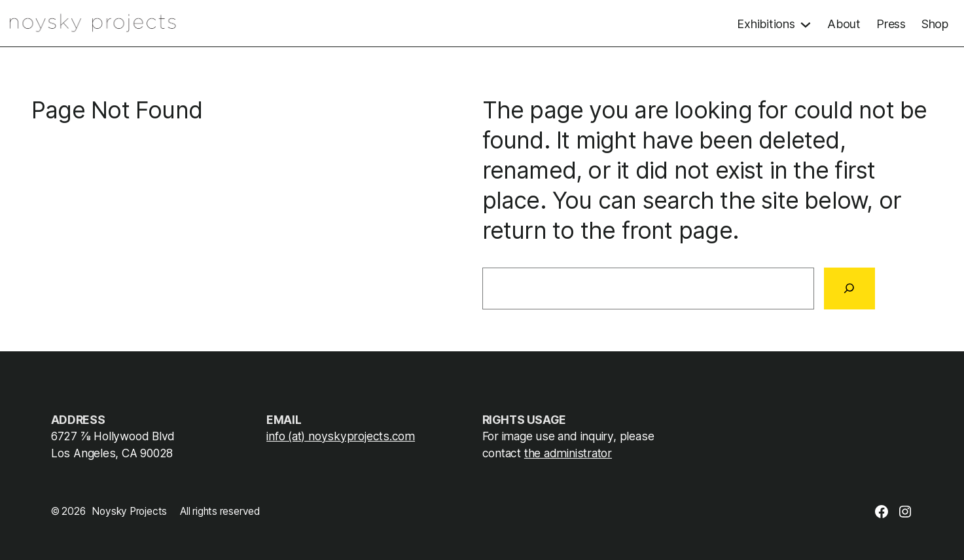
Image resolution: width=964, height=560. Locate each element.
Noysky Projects (129, 511)
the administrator (568, 453)
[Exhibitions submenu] (774, 23)
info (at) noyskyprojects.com (341, 436)
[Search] (849, 289)
